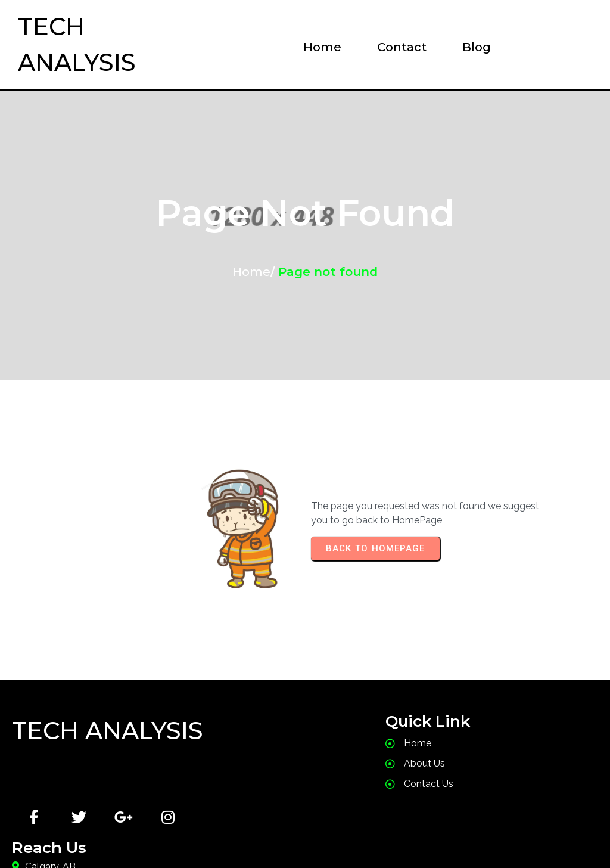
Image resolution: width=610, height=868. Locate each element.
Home (251, 272)
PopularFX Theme (381, 835)
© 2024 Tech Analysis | (243, 835)
